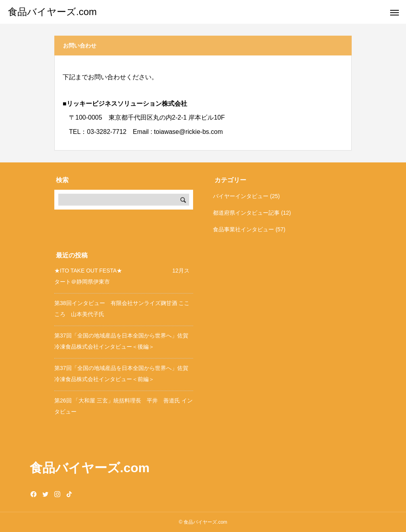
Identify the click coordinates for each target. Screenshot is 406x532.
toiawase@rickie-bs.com (188, 132)
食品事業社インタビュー (243, 229)
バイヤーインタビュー (241, 196)
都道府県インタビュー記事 (246, 213)
